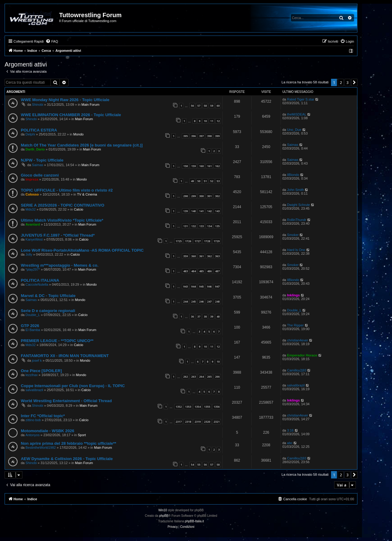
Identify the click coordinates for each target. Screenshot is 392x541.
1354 (198, 407)
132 (193, 226)
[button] (354, 82)
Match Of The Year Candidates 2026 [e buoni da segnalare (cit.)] (82, 145)
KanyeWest (34, 239)
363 (217, 256)
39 (212, 316)
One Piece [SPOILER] (41, 371)
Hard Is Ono (296, 250)
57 (199, 106)
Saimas (293, 145)
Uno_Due (294, 130)
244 (185, 301)
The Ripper (295, 325)
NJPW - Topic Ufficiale (42, 160)
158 (185, 166)
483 (185, 271)
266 (217, 377)
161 (209, 166)
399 (217, 136)
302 (217, 196)
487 (217, 271)
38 (205, 316)
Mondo (78, 134)
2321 (217, 422)
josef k (37, 360)
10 (205, 121)
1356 (217, 407)
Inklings (293, 295)
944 (193, 286)
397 (201, 136)
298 (185, 196)
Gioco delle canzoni (40, 175)
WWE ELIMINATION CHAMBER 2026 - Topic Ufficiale (71, 115)
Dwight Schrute (298, 205)
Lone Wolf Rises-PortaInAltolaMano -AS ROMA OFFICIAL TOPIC (82, 250)
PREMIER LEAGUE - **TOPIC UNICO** (57, 341)
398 (209, 136)
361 (201, 256)
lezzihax (32, 375)
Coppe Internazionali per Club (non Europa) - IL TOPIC (73, 386)
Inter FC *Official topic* (43, 416)
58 (205, 106)
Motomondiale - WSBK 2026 (47, 431)
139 (185, 211)
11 (212, 121)
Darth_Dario (35, 149)
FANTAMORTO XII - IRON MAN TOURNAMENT (65, 356)
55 (199, 465)
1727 (198, 241)
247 (209, 301)
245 (193, 301)
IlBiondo (293, 175)
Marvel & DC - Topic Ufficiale (48, 296)
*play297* (33, 269)
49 (192, 181)
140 (193, 211)
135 (217, 226)
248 (217, 301)
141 (201, 211)
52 (212, 181)
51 (205, 181)
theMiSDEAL (297, 114)
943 (185, 286)
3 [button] (347, 82)
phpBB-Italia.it (194, 521)
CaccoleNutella (37, 284)
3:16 (290, 430)
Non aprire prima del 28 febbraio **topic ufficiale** (68, 443)
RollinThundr (296, 220)
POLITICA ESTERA (39, 130)
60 (218, 106)
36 (192, 316)
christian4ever (297, 340)
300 (201, 196)
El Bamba (33, 330)
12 (218, 121)
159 (193, 166)
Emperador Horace (302, 355)
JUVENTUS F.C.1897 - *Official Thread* (58, 235)
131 (185, 226)
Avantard (33, 224)
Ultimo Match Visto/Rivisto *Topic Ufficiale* (62, 220)
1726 (188, 241)
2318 (188, 422)
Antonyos (32, 435)
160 (201, 166)
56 (192, 106)
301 (209, 196)
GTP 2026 (30, 326)
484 (193, 271)
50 (199, 181)
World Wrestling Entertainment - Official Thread (66, 401)
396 (193, 136)
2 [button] (341, 82)
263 (193, 377)
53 (218, 181)
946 (209, 286)
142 (209, 211)
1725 (179, 241)
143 (217, 211)
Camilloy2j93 (297, 370)
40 (218, 316)
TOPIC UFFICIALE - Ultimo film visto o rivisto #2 (67, 190)
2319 (198, 422)
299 (193, 196)
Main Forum (90, 105)
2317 (179, 422)
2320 (207, 422)
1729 (217, 241)
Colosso (32, 194)
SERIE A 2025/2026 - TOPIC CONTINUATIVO (63, 205)
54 (192, 465)
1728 (207, 241)
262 (185, 377)
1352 (179, 407)
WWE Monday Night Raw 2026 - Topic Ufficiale (65, 100)
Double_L (33, 315)
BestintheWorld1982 (41, 448)
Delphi (30, 134)
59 (212, 106)
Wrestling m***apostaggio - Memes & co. (60, 265)
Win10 (163, 510)
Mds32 (30, 209)
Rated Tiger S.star (301, 99)
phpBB (164, 516)
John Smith (295, 190)
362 (209, 256)
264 (201, 377)
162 (217, 166)
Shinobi (38, 105)
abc (290, 443)
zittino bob (33, 420)
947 (217, 286)
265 (209, 377)
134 (209, 226)
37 (199, 316)
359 (185, 256)
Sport (82, 435)
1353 (188, 407)
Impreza (32, 179)
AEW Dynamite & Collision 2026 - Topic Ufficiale (67, 459)
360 (193, 256)
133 (201, 226)
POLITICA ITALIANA (40, 280)
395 (185, 136)
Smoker (293, 235)
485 (201, 271)
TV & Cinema (87, 194)
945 (201, 286)
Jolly (29, 254)
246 (201, 301)
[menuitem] (52, 41)
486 (209, 271)
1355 (207, 407)
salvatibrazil (34, 390)
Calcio (79, 209)
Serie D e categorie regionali (48, 311)
